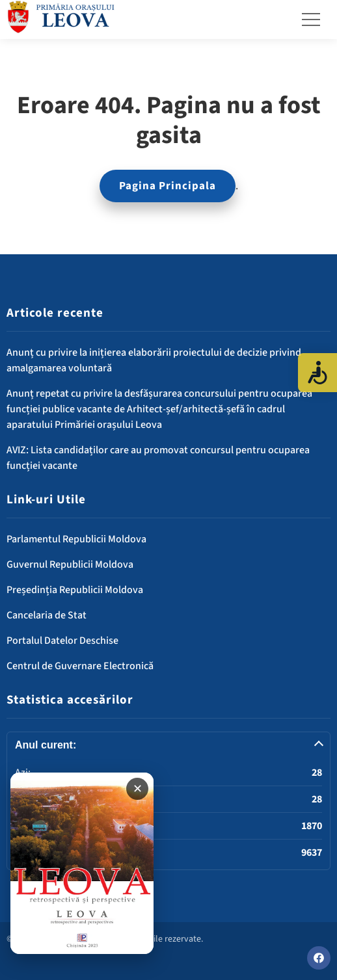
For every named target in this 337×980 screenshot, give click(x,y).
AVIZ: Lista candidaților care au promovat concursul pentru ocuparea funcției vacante (158, 458)
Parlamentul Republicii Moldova (76, 539)
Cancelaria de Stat (47, 615)
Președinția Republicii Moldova (75, 590)
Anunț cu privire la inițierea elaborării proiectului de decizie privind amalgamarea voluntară (154, 360)
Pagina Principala (168, 186)
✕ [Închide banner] (138, 789)
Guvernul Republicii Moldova (70, 564)
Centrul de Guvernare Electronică (80, 666)
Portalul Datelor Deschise (62, 641)
